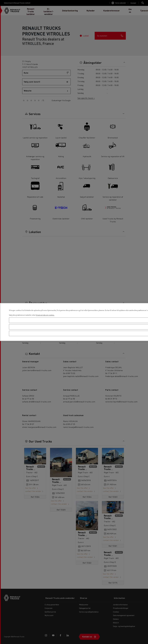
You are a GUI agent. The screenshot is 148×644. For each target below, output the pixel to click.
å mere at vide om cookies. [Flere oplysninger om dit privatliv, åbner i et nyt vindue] (45, 315)
